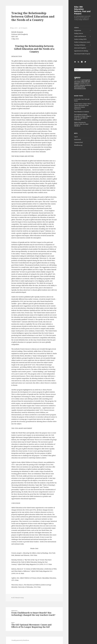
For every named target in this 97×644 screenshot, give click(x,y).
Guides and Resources (80, 36)
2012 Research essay (18, 598)
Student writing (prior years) (82, 42)
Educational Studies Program (82, 54)
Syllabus (76, 28)
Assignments (78, 30)
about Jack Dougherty (80, 48)
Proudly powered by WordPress (20, 640)
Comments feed (78, 142)
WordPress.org (78, 145)
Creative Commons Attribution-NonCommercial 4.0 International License (83, 87)
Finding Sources (79, 33)
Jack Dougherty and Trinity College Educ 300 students (82, 82)
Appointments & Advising (81, 51)
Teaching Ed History (80, 45)
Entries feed (77, 140)
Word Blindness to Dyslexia (82, 112)
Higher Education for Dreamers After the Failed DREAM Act (81, 124)
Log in (76, 137)
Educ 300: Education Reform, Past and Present (82, 10)
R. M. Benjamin (24, 28)
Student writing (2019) (80, 39)
